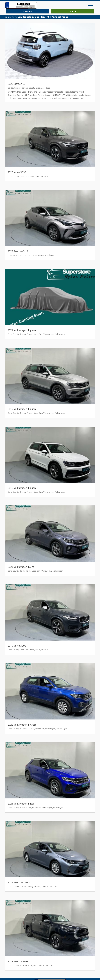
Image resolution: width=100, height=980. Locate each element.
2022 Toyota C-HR (18, 251)
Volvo (32, 176)
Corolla (16, 886)
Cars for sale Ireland (28, 17)
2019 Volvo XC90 (17, 646)
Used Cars (46, 88)
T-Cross (23, 729)
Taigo (22, 571)
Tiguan (23, 334)
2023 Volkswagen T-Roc (21, 804)
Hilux (22, 965)
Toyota (34, 255)
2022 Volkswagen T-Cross (22, 725)
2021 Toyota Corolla (19, 882)
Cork (10, 176)
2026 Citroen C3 (17, 84)
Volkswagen (48, 334)
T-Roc (22, 808)
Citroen (17, 88)
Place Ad (28, 11)
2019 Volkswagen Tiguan (22, 409)
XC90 (43, 176)
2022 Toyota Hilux (18, 961)
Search (73, 11)
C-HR (10, 255)
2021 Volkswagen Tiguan (22, 330)
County (32, 88)
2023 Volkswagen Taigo (21, 567)
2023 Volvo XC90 (17, 172)
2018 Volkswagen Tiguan (22, 488)
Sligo (38, 88)
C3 (9, 88)
